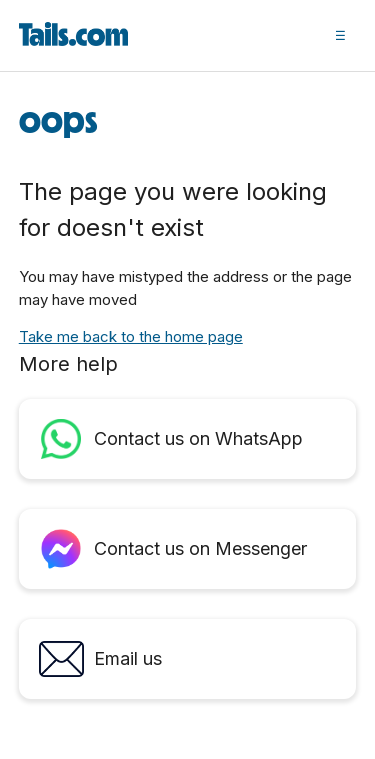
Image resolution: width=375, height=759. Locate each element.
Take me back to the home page (131, 336)
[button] (340, 35)
